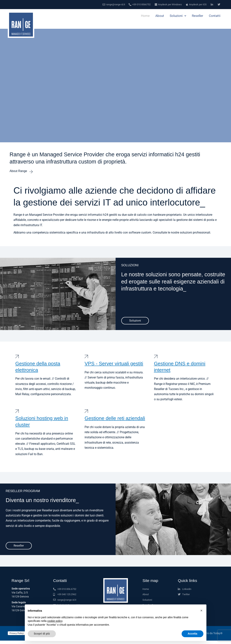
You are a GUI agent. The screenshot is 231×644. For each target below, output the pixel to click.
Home (145, 16)
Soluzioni (178, 16)
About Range (19, 171)
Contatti (215, 16)
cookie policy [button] (55, 621)
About (160, 16)
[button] (201, 611)
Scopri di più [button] (42, 634)
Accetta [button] (192, 634)
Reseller (198, 16)
